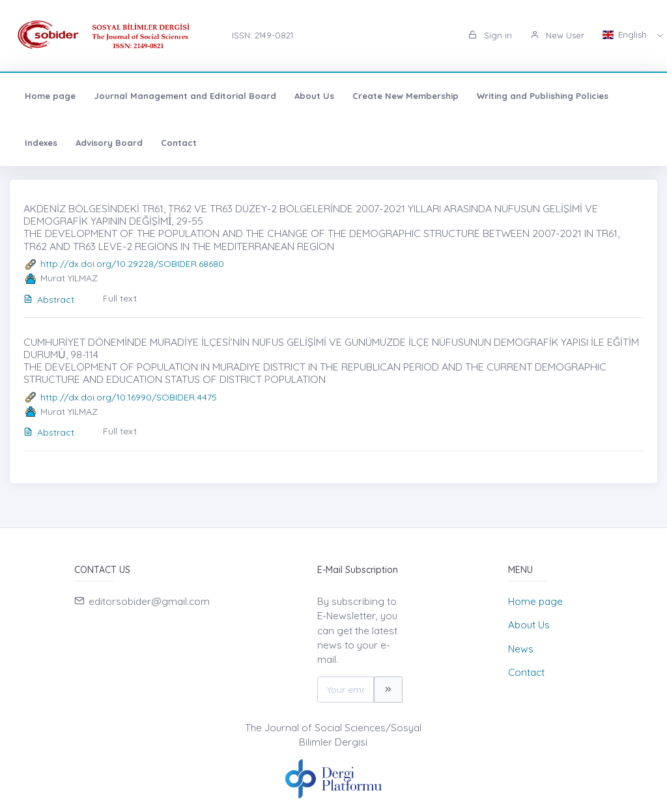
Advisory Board (109, 143)
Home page (50, 96)
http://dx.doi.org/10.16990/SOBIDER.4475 (129, 397)
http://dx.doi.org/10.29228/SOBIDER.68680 (132, 264)
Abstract (49, 300)
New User (557, 35)
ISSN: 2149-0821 (263, 35)
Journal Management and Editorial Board (185, 96)
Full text (120, 298)
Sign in (490, 35)
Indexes (41, 143)
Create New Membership (405, 96)
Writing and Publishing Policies (543, 96)
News (521, 649)
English (626, 35)
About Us (314, 96)
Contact (179, 143)
